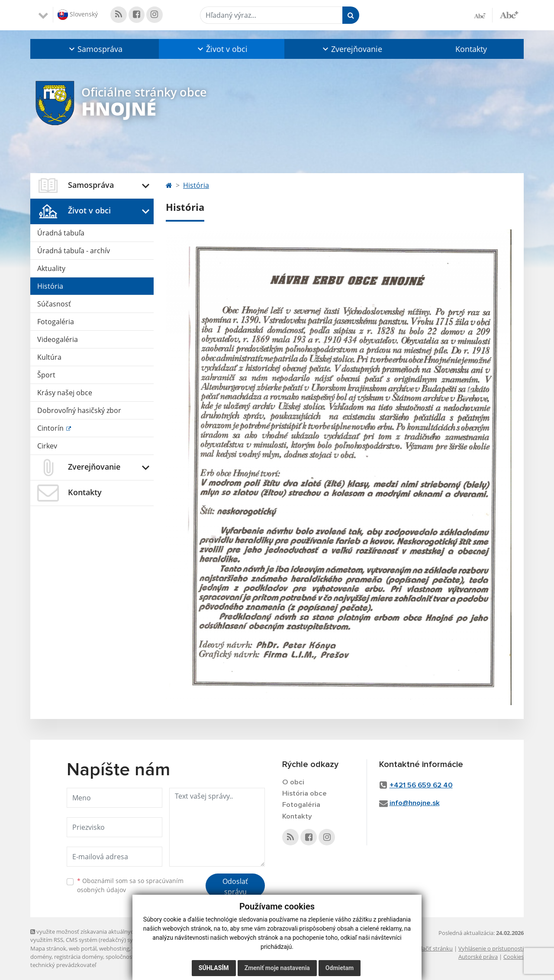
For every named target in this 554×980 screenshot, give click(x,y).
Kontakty (471, 49)
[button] (95, 49)
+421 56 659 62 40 (421, 785)
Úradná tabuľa (61, 233)
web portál (83, 948)
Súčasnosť (54, 304)
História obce (304, 794)
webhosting (114, 948)
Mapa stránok (48, 948)
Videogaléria (58, 339)
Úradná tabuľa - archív (74, 251)
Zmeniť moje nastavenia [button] (277, 968)
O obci (293, 782)
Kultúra (49, 357)
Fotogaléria (56, 322)
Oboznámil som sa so (130, 885)
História (50, 286)
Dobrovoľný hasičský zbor (79, 410)
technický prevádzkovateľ (63, 965)
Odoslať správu (235, 887)
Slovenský (78, 15)
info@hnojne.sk (415, 803)
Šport (46, 375)
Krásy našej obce (65, 393)
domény (41, 957)
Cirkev (47, 446)
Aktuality (51, 268)
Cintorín (51, 428)
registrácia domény (79, 957)
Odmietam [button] (340, 968)
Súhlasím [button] (214, 968)
